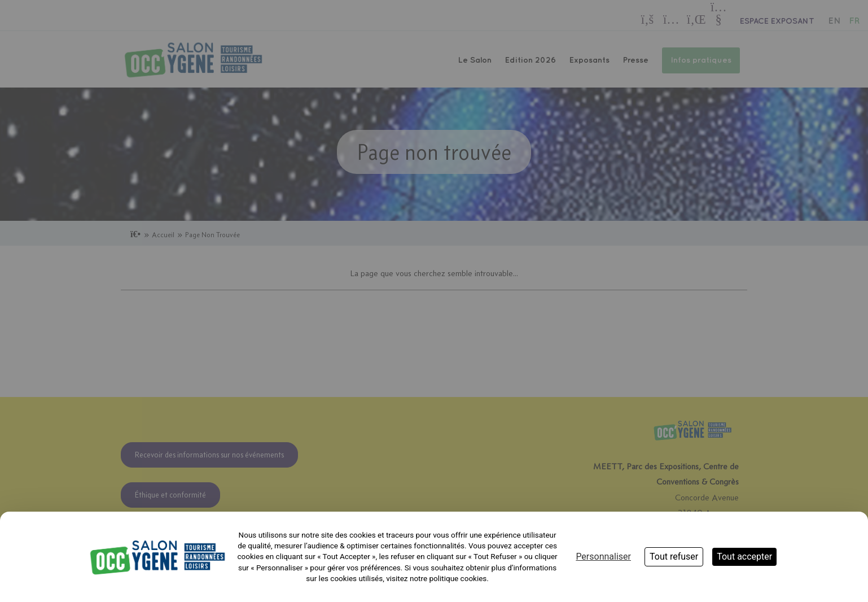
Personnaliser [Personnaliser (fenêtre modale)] (603, 557)
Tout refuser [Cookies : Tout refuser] (674, 557)
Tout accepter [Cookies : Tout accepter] (744, 557)
